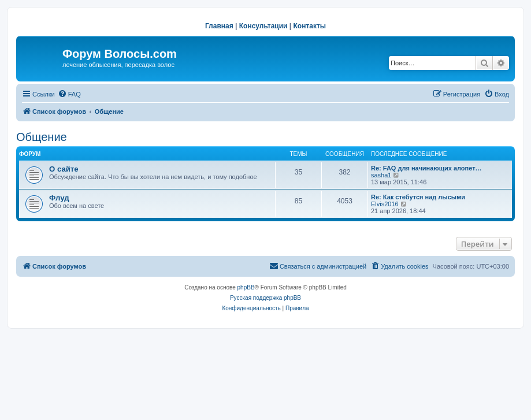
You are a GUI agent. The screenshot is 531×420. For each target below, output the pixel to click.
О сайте (64, 169)
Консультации (263, 26)
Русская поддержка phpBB (265, 298)
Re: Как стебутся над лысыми (418, 197)
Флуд (59, 198)
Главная (219, 26)
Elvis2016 (385, 204)
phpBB (246, 287)
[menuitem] (69, 94)
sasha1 (381, 175)
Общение (42, 137)
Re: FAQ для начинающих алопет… (426, 168)
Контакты (310, 26)
